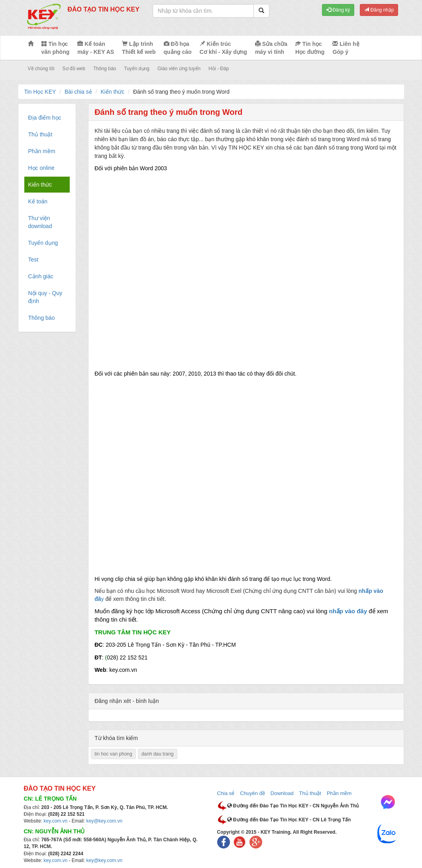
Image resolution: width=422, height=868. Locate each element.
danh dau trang (158, 754)
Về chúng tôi (41, 69)
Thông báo (105, 69)
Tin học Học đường (310, 48)
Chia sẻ (226, 793)
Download (282, 793)
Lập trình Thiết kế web (139, 48)
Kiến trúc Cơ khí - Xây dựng (223, 48)
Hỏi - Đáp (219, 69)
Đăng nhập (379, 10)
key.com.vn (55, 821)
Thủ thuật (310, 793)
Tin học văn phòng (56, 48)
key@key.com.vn (104, 821)
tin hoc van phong (113, 754)
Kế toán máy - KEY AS (96, 48)
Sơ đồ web (74, 69)
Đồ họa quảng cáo (178, 48)
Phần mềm (339, 793)
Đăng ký (338, 10)
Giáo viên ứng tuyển (179, 69)
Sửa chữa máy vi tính (271, 48)
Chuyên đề (252, 793)
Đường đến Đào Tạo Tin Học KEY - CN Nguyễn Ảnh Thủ (293, 806)
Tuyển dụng (137, 69)
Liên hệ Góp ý (346, 48)
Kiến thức (112, 92)
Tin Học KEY (40, 92)
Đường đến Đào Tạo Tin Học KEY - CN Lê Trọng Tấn (289, 820)
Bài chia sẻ (78, 92)
